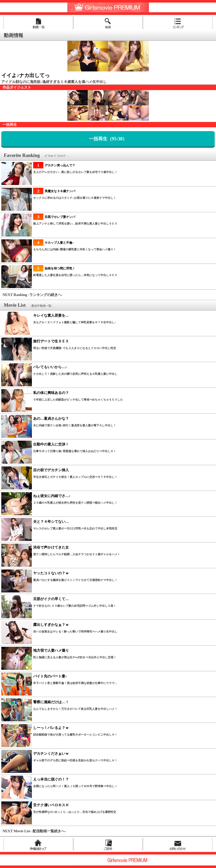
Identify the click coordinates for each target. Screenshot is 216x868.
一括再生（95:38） (108, 139)
